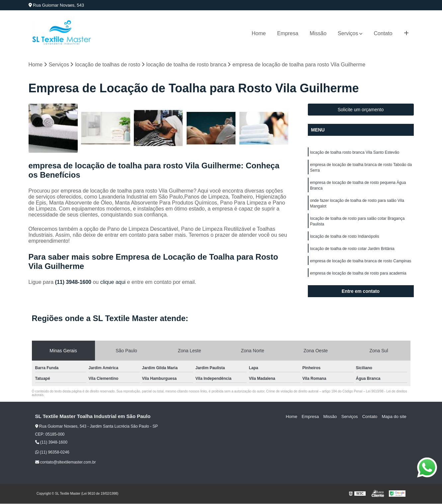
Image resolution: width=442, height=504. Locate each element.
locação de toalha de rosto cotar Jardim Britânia (352, 252)
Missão (318, 33)
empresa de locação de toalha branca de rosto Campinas (361, 265)
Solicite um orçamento (361, 110)
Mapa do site (395, 417)
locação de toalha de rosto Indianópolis (345, 239)
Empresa (288, 33)
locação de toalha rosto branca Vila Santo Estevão (355, 152)
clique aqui (113, 282)
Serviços (348, 33)
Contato (383, 33)
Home (259, 33)
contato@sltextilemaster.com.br (66, 462)
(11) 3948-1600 (74, 282)
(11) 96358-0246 (52, 453)
